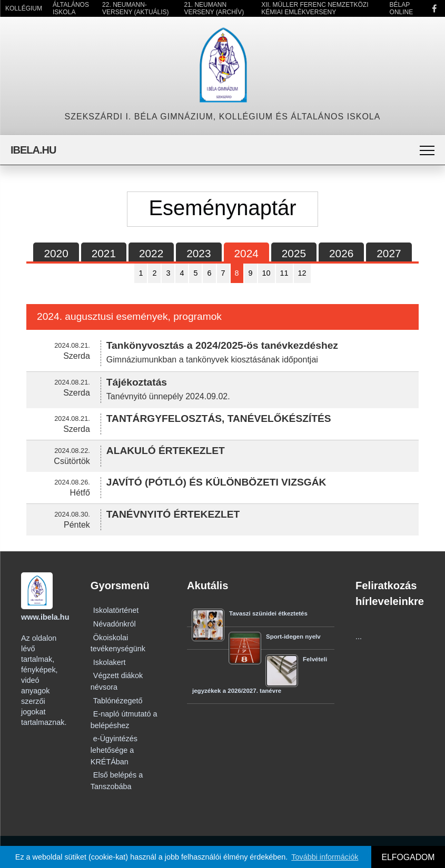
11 (284, 273)
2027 (389, 253)
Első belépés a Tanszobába (117, 781)
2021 (104, 253)
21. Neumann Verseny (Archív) (214, 8)
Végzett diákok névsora (117, 681)
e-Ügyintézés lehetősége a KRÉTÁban (114, 750)
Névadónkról (115, 624)
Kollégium (24, 8)
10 (266, 273)
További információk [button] (325, 857)
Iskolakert (110, 662)
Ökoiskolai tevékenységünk (118, 643)
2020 (56, 253)
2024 (246, 253)
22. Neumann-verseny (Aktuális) (135, 8)
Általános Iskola (71, 8)
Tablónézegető (118, 701)
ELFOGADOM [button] (408, 857)
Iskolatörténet (116, 610)
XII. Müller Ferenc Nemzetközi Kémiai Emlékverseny (315, 8)
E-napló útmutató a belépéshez (124, 720)
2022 (151, 253)
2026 (341, 253)
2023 (199, 253)
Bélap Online (402, 8)
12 (302, 273)
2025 (294, 253)
